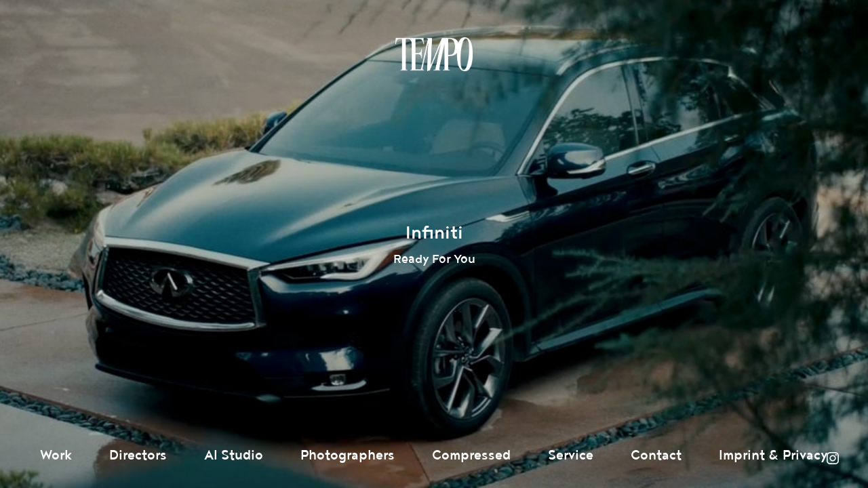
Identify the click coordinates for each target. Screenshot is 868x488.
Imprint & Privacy (773, 455)
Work (56, 455)
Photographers (348, 455)
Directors (138, 455)
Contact (656, 455)
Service (571, 455)
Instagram (833, 458)
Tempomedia (434, 54)
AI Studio (234, 455)
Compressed (471, 455)
